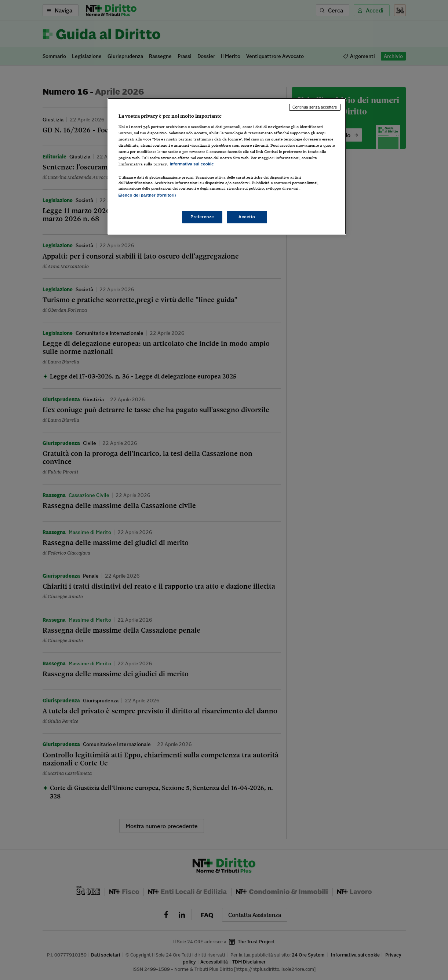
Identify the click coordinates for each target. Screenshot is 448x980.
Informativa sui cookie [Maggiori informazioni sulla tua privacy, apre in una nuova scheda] (192, 164)
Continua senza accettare (315, 107)
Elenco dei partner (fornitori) (147, 195)
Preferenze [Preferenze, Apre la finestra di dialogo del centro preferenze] (202, 217)
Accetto (247, 217)
